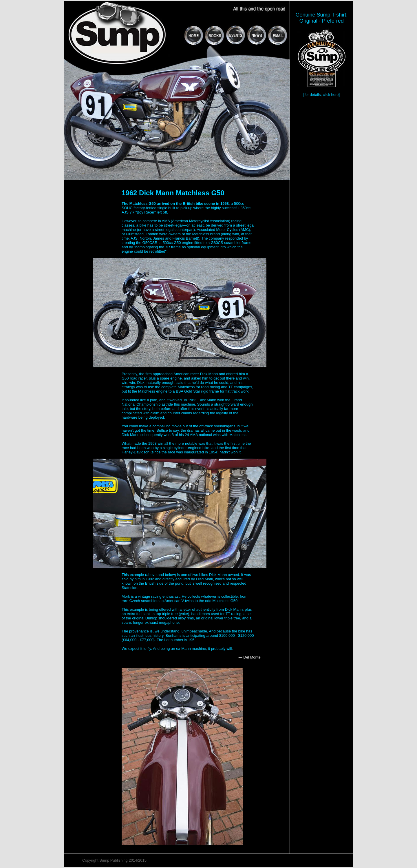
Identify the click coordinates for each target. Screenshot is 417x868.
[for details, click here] (321, 95)
